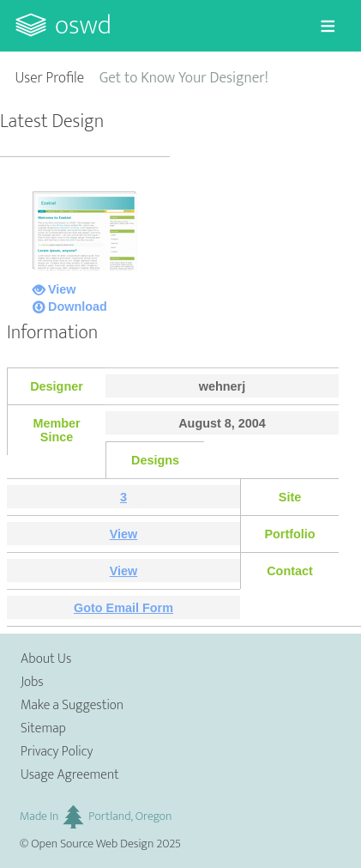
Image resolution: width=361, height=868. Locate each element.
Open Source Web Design (92, 844)
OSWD (83, 25)
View (62, 289)
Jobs (32, 682)
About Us (46, 659)
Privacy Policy (57, 752)
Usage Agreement (70, 775)
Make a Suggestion (72, 705)
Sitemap (43, 728)
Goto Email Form (123, 608)
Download (78, 307)
